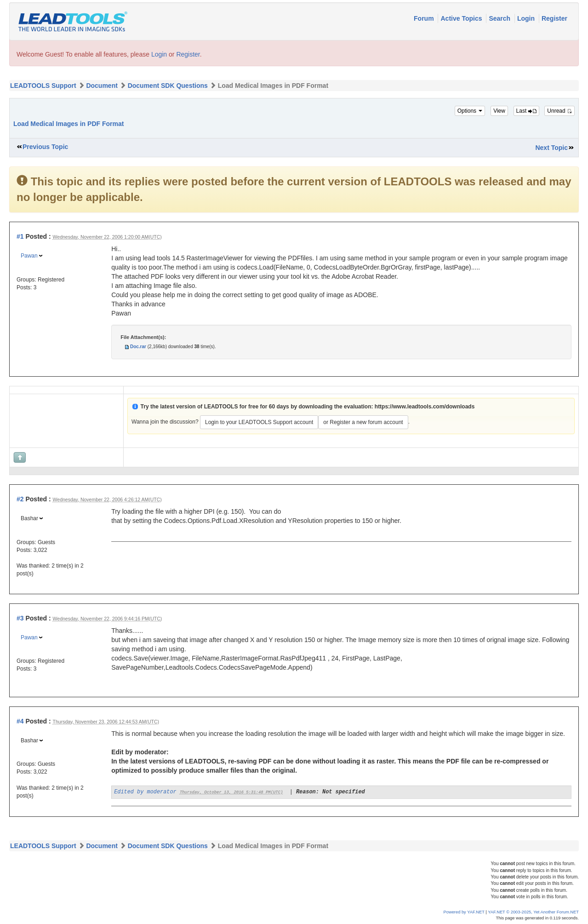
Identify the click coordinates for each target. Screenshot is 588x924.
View (499, 111)
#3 (20, 618)
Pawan (29, 256)
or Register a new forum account (363, 422)
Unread (559, 111)
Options (470, 111)
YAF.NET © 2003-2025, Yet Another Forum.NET (533, 912)
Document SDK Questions (168, 86)
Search (500, 18)
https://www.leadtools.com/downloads (425, 407)
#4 (20, 721)
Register (554, 18)
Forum (425, 18)
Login (527, 18)
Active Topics (462, 18)
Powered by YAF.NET (464, 912)
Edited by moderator (145, 792)
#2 (20, 499)
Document (102, 86)
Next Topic (551, 148)
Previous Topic (45, 147)
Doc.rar (138, 347)
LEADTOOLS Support (43, 86)
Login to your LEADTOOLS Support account (259, 422)
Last (526, 111)
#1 (20, 236)
